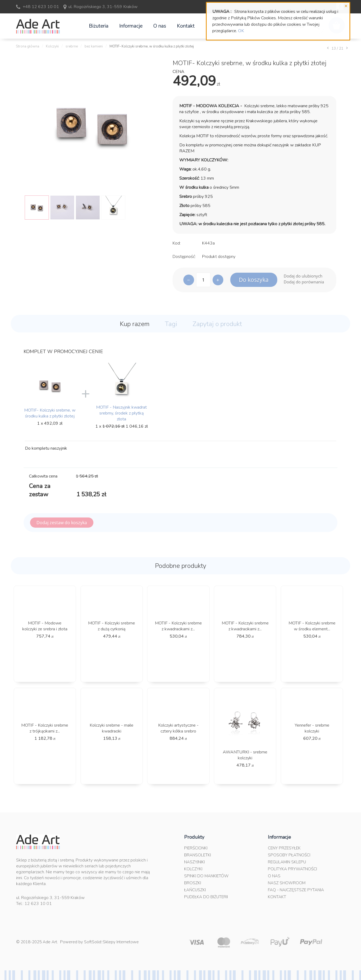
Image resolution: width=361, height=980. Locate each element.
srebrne (72, 46)
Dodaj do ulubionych (303, 276)
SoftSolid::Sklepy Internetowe (111, 942)
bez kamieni (94, 46)
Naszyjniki (194, 862)
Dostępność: (184, 257)
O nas (160, 26)
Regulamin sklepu (287, 862)
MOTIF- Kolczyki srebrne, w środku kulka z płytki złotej (50, 413)
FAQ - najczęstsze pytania (296, 890)
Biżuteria (99, 26)
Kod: (177, 243)
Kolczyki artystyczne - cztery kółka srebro (178, 728)
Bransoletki (198, 855)
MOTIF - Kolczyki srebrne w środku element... (312, 626)
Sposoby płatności (289, 855)
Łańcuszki (195, 890)
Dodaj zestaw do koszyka (62, 523)
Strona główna (28, 46)
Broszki (193, 883)
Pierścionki (196, 848)
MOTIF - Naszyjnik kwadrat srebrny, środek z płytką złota (121, 413)
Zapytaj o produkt (217, 324)
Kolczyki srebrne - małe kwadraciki (112, 728)
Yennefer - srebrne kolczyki (312, 728)
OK (241, 31)
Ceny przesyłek (284, 848)
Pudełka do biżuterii (206, 897)
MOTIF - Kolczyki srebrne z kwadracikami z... (178, 626)
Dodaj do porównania (304, 282)
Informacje (131, 26)
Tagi (171, 324)
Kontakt (186, 26)
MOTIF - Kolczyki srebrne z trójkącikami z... (45, 728)
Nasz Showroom (287, 883)
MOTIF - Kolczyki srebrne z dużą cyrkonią (112, 626)
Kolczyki (52, 46)
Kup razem (135, 324)
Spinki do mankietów (206, 876)
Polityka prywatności (292, 869)
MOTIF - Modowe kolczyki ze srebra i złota (45, 626)
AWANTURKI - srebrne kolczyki (245, 755)
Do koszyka (254, 280)
